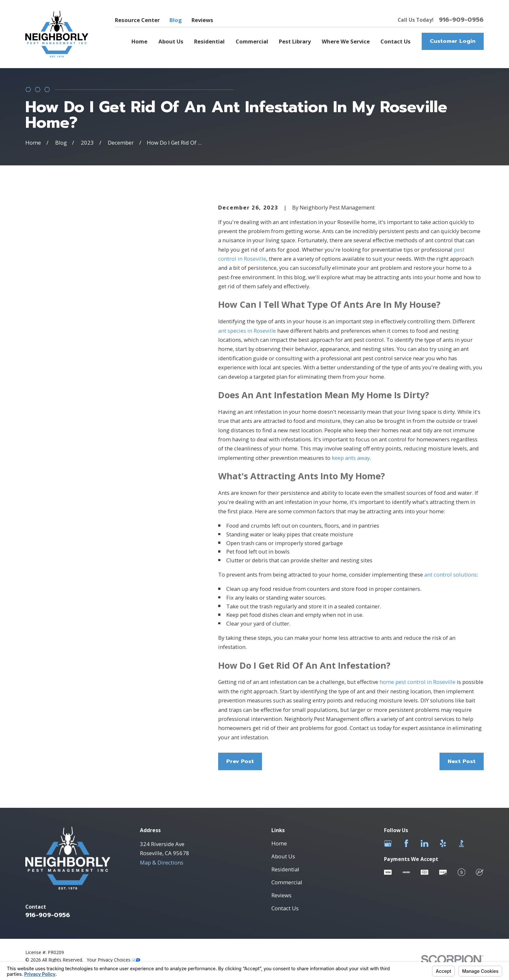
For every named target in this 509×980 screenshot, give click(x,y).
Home (279, 843)
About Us (283, 856)
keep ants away (351, 458)
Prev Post (240, 761)
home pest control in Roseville (417, 682)
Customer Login (453, 41)
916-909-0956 (461, 20)
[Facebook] (406, 843)
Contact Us (285, 908)
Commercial (287, 882)
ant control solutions (451, 574)
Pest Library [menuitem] (295, 41)
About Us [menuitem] (171, 41)
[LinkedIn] (424, 843)
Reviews (202, 20)
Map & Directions (162, 862)
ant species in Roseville (247, 331)
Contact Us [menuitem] (396, 41)
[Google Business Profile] (388, 843)
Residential (285, 869)
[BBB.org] (461, 843)
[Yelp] (443, 843)
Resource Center (137, 20)
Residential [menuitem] (209, 41)
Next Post (462, 761)
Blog (176, 20)
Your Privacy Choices (114, 960)
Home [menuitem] (139, 41)
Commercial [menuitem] (252, 41)
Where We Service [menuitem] (346, 41)
